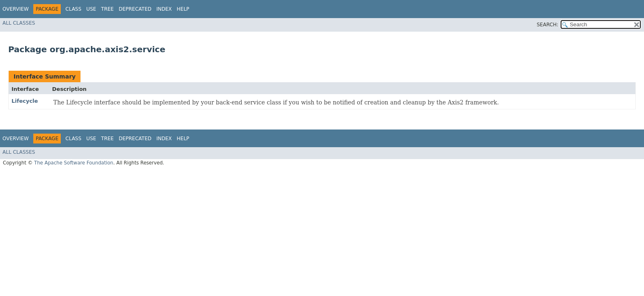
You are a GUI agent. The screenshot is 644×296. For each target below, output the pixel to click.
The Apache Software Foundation (74, 163)
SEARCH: (548, 25)
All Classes (19, 23)
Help (183, 9)
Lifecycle (25, 101)
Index (164, 9)
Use (91, 9)
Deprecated (135, 9)
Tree (107, 9)
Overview (16, 9)
